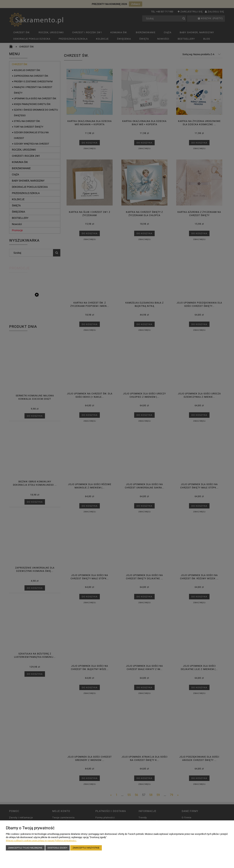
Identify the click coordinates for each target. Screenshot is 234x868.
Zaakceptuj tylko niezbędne (25, 848)
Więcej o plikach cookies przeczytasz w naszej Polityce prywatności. (41, 841)
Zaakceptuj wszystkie (86, 848)
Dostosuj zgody (58, 848)
